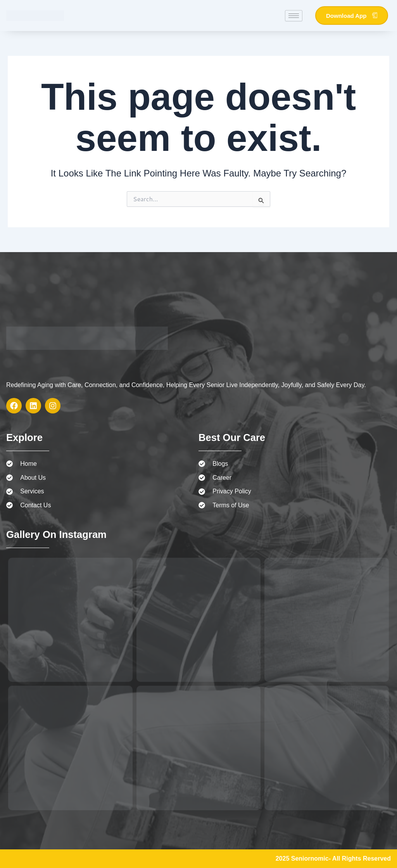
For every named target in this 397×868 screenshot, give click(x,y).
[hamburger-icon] (294, 16)
